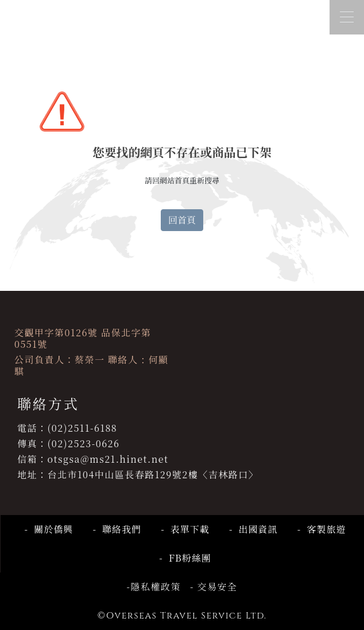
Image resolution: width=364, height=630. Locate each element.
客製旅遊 (323, 529)
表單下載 (187, 529)
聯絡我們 (119, 529)
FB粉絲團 (187, 558)
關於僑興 (51, 529)
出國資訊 (255, 529)
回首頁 (182, 220)
